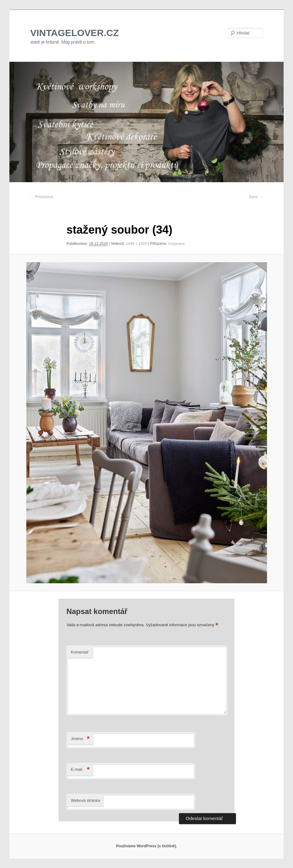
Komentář (80, 652)
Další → (256, 197)
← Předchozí (42, 197)
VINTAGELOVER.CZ (75, 33)
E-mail (80, 770)
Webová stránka (86, 800)
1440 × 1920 (136, 244)
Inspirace (177, 244)
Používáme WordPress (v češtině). (146, 846)
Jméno (80, 739)
